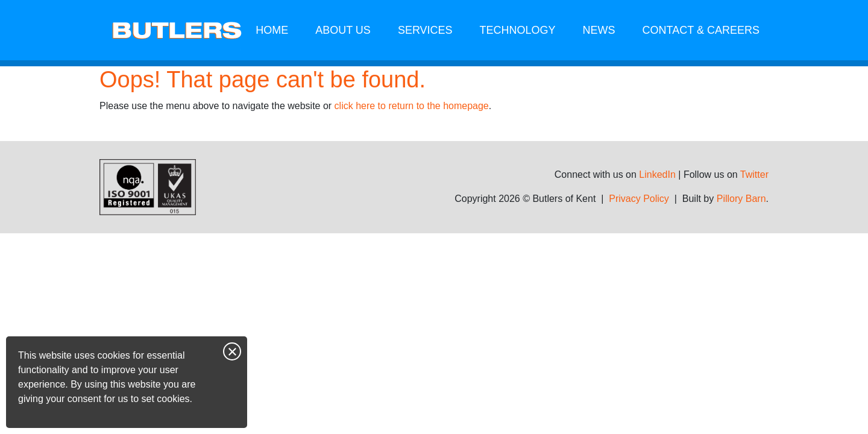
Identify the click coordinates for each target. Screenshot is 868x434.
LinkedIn (657, 175)
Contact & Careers (701, 30)
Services (425, 30)
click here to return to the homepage (412, 106)
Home (272, 30)
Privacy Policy (639, 199)
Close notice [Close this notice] (232, 351)
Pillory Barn (741, 199)
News (599, 30)
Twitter (754, 175)
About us (343, 30)
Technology (518, 30)
